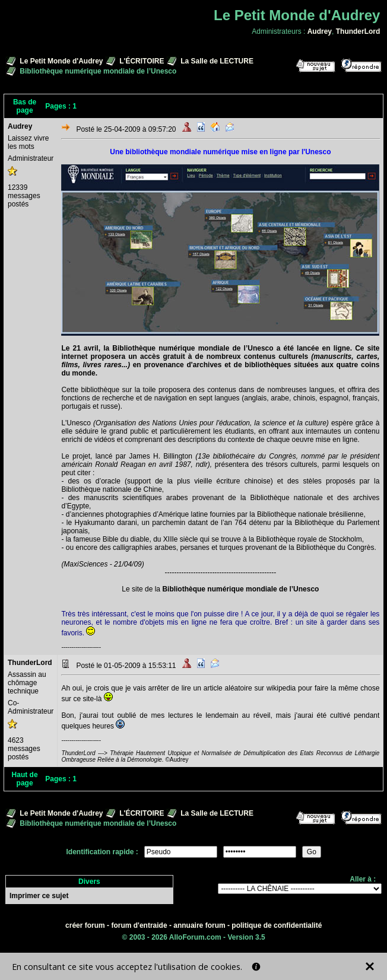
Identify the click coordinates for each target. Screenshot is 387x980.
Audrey (320, 31)
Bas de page (25, 106)
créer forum (85, 925)
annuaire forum (199, 925)
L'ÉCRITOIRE (142, 61)
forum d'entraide (139, 925)
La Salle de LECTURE (217, 61)
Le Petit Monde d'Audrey (61, 61)
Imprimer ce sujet (39, 896)
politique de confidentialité (277, 925)
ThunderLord (358, 31)
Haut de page (25, 779)
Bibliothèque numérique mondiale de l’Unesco (240, 589)
